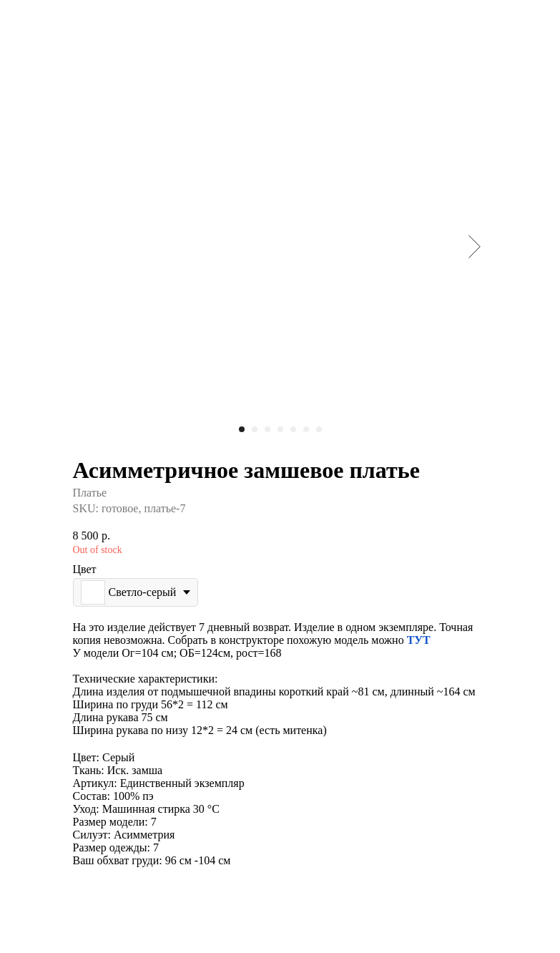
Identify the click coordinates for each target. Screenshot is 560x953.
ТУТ (419, 640)
